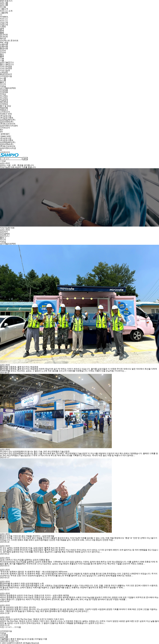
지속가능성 (5, 70)
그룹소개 (4, 9)
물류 (2, 56)
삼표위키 (4, 232)
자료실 (3, 86)
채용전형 (4, 108)
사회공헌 (4, 72)
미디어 (3, 84)
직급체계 (4, 100)
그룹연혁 (4, 13)
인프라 (3, 50)
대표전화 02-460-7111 (9, 641)
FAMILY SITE (6, 114)
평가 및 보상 (5, 106)
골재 (2, 29)
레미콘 (3, 39)
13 (15, 627)
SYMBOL (4, 17)
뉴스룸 (3, 78)
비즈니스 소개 (6, 11)
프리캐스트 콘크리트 (9, 41)
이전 (2, 627)
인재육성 (4, 104)
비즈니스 (4, 19)
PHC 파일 (4, 43)
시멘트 (3, 27)
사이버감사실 (6, 76)
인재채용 (4, 90)
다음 (19, 627)
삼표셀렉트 (5, 234)
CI (1, 15)
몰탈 (2, 33)
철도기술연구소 (7, 64)
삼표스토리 (5, 230)
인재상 (3, 94)
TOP (3, 161)
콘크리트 (4, 35)
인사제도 (4, 96)
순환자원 (4, 45)
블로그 (3, 82)
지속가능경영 (6, 66)
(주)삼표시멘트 (7, 118)
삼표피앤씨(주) (7, 122)
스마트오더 (5, 112)
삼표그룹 (4, 3)
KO (1, 130)
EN (1, 132)
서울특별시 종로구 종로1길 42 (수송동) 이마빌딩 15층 (24, 639)
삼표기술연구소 (7, 62)
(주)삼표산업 (6, 116)
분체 (2, 31)
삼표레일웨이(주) (8, 120)
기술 (2, 58)
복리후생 (4, 102)
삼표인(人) (5, 236)
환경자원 (4, 48)
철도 (2, 54)
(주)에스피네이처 (8, 124)
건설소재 (4, 23)
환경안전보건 (6, 74)
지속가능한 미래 (7, 228)
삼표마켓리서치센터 (9, 126)
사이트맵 (4, 635)
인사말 (3, 7)
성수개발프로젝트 (8, 88)
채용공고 (4, 110)
